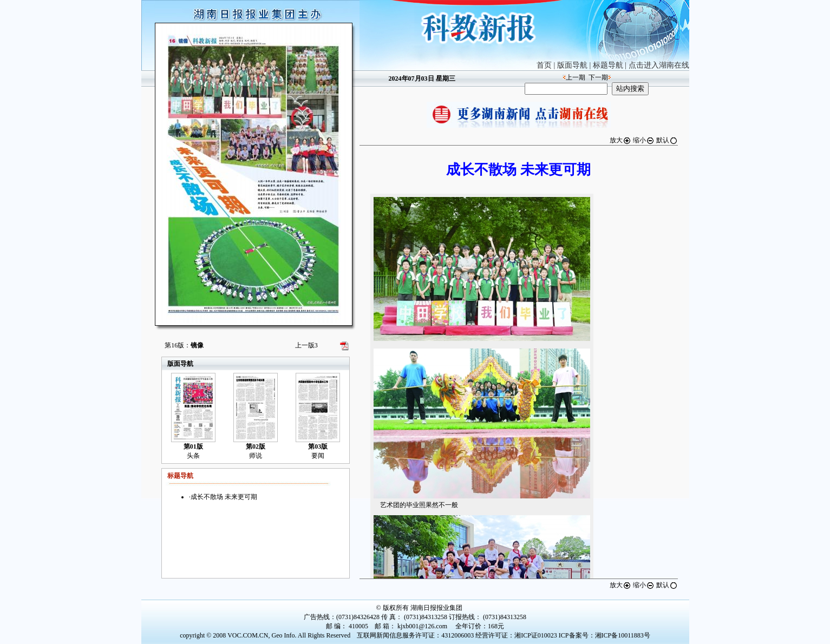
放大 (620, 140)
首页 (544, 65)
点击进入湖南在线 (659, 65)
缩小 (644, 140)
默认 (667, 140)
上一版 (306, 345)
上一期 (576, 77)
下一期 (598, 77)
